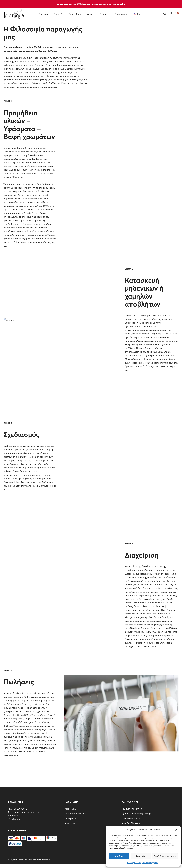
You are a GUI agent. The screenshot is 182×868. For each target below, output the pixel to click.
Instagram (14, 819)
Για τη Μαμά (75, 14)
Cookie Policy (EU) (131, 818)
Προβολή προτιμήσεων (165, 856)
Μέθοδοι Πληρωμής (131, 823)
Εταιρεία (104, 14)
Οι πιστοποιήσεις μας (75, 814)
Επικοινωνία (121, 14)
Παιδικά (58, 14)
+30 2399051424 (21, 809)
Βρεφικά (43, 14)
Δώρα (90, 14)
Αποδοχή (119, 856)
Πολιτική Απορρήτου (150, 863)
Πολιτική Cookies (134, 863)
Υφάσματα (70, 823)
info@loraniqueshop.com (27, 812)
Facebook (14, 816)
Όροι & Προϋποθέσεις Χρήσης (136, 814)
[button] (176, 830)
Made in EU (71, 809)
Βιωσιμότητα (71, 818)
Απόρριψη (141, 856)
